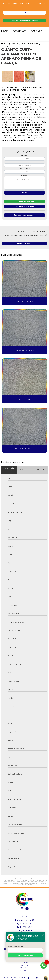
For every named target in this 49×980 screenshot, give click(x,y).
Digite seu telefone (24, 169)
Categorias (15, 44)
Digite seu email (25, 162)
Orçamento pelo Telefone (24, 206)
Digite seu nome (25, 156)
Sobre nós (20, 31)
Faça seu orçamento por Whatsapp (25, 21)
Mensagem (25, 175)
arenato (24, 44)
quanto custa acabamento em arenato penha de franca (7, 46)
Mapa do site (25, 970)
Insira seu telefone (16, 946)
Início (5, 31)
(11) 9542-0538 (25, 931)
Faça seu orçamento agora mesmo (24, 13)
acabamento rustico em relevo (34, 44)
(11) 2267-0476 (24, 927)
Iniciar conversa (25, 955)
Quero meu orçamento (24, 243)
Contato (36, 31)
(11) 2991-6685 (24, 924)
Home (6, 44)
